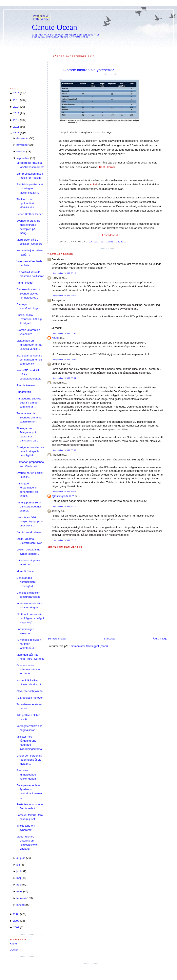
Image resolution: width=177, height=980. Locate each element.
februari (21, 898)
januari (21, 905)
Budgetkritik (24, 392)
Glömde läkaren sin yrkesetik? (88, 70)
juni (18, 871)
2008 (16, 921)
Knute (55, 338)
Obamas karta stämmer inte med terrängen (29, 670)
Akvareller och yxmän (30, 691)
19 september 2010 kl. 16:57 (64, 492)
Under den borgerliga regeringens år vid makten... (29, 760)
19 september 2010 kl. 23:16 (64, 506)
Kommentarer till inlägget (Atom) (88, 646)
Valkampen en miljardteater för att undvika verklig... (29, 345)
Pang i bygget (25, 283)
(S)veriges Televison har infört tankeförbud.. (29, 644)
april (19, 885)
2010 (16, 133)
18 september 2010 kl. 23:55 (64, 296)
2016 (16, 93)
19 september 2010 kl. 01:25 (64, 360)
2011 (16, 127)
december (22, 138)
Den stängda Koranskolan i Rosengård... (26, 582)
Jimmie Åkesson (26, 385)
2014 (16, 107)
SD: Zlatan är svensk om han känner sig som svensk (29, 360)
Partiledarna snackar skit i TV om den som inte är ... (29, 403)
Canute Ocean (55, 27)
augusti (21, 858)
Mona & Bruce (25, 571)
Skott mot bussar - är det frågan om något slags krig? (30, 618)
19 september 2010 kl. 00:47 (64, 333)
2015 (16, 100)
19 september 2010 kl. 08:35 (64, 450)
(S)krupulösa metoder (30, 698)
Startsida (109, 639)
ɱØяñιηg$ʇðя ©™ (63, 496)
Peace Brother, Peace (30, 214)
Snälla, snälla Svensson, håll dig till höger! (29, 319)
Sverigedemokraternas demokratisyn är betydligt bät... (30, 451)
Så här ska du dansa (29, 532)
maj (19, 878)
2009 (16, 914)
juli (18, 865)
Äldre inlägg (160, 639)
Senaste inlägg (56, 639)
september (23, 158)
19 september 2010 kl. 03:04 (64, 378)
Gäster (14, 950)
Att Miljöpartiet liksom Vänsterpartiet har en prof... (29, 507)
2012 (16, 120)
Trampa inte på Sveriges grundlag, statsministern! (29, 417)
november (22, 145)
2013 (16, 113)
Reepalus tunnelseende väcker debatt (26, 775)
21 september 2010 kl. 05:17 (64, 540)
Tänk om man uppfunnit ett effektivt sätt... (26, 203)
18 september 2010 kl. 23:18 (64, 273)
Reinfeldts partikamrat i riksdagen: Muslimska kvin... (30, 189)
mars (19, 891)
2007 (16, 927)
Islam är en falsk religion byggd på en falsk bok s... (30, 521)
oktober (21, 151)
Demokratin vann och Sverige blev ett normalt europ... (29, 293)
